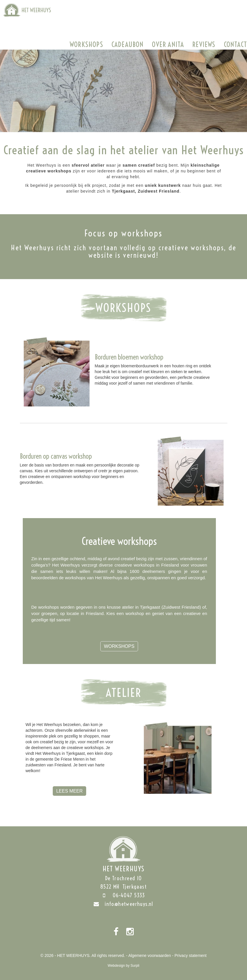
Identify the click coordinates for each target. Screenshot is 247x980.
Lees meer (69, 791)
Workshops (86, 44)
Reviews (204, 44)
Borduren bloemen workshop (129, 357)
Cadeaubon (128, 44)
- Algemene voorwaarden (148, 955)
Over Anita (168, 44)
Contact (235, 44)
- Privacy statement (189, 955)
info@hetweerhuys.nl (124, 904)
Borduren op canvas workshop (56, 456)
